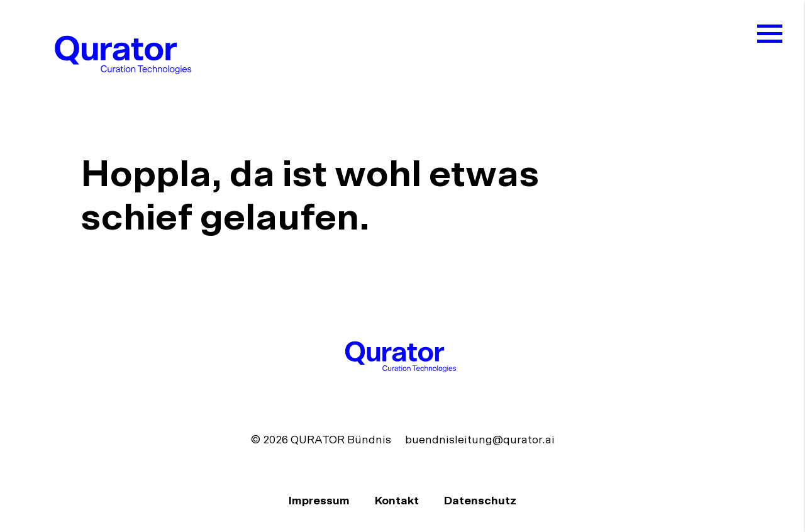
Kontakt (398, 501)
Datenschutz (480, 501)
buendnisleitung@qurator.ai (480, 440)
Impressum (320, 501)
